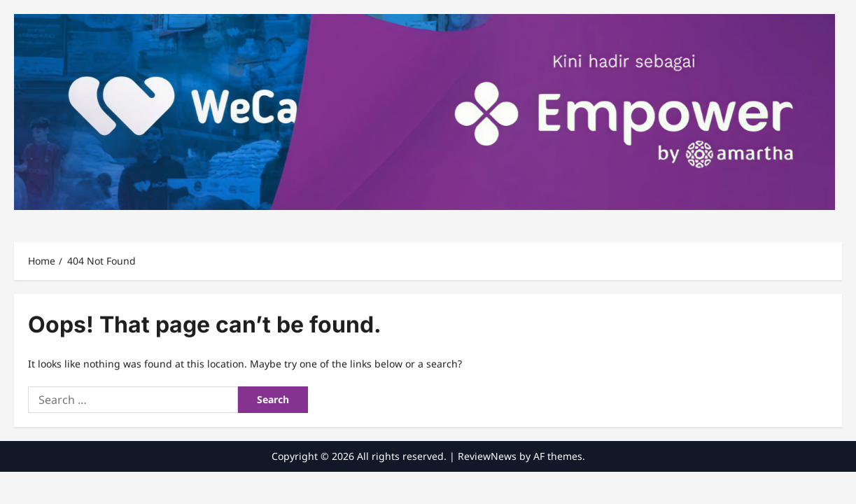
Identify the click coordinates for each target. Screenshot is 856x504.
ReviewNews (487, 456)
